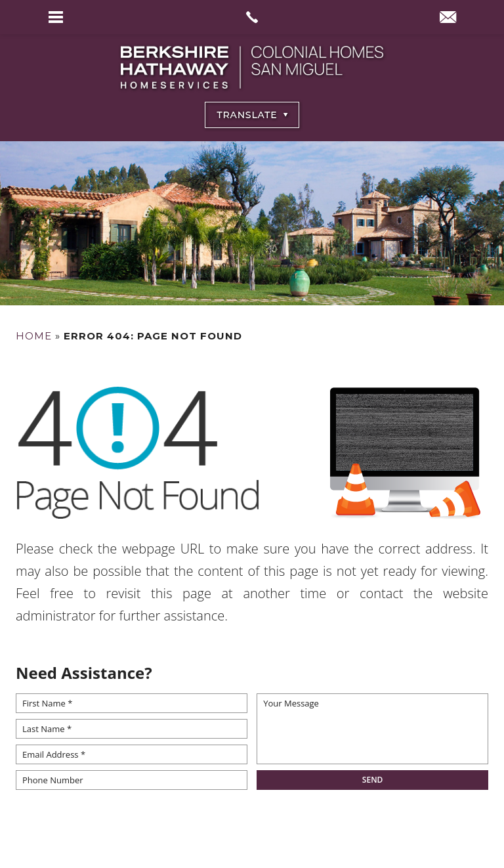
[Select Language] (252, 115)
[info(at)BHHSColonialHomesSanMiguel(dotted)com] (448, 18)
